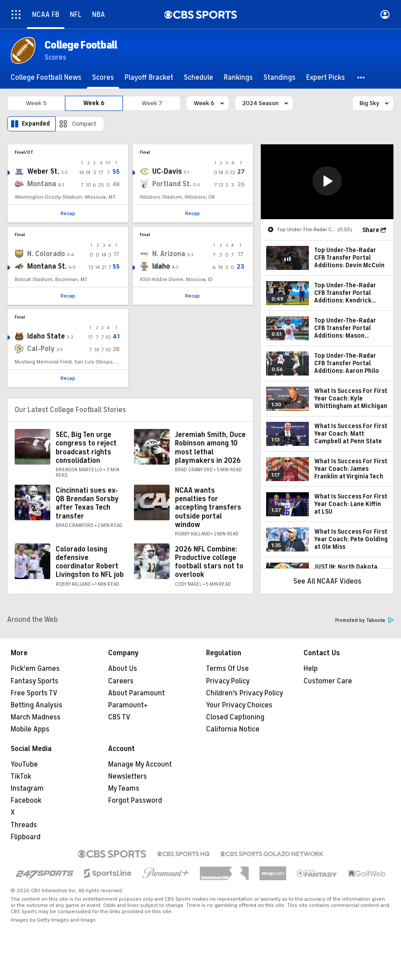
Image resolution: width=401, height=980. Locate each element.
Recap (68, 213)
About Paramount (136, 693)
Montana (42, 184)
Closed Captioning (235, 717)
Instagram (27, 788)
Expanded (36, 124)
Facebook (26, 800)
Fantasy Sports (34, 681)
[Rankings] (238, 78)
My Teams (124, 788)
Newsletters (128, 776)
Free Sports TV (34, 693)
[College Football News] (46, 78)
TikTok (21, 776)
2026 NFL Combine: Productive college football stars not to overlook (209, 562)
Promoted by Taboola (365, 620)
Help (311, 669)
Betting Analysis (36, 705)
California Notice (233, 729)
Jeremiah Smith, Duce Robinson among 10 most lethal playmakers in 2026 (210, 448)
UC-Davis (167, 171)
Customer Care (328, 681)
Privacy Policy (228, 681)
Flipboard (26, 837)
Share (371, 230)
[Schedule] (198, 78)
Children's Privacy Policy (245, 693)
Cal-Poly (41, 349)
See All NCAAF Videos (327, 581)
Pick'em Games (35, 669)
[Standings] (279, 78)
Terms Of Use (227, 669)
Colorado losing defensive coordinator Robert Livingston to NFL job (90, 562)
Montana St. (47, 266)
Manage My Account (140, 764)
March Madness (36, 717)
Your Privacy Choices (239, 705)
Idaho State (46, 336)
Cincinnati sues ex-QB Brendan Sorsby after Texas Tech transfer (87, 503)
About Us (123, 669)
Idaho (161, 266)
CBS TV (119, 717)
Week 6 (94, 103)
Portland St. (172, 184)
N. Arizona (169, 254)
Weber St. (43, 171)
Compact (84, 124)
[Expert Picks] (326, 78)
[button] (361, 78)
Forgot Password (135, 800)
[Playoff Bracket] (149, 78)
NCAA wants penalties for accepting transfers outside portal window (208, 508)
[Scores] (103, 78)
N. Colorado (46, 254)
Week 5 (36, 103)
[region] (327, 182)
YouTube (24, 764)
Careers (121, 681)
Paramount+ (128, 705)
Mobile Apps (30, 729)
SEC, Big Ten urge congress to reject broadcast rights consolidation (86, 448)
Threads (24, 825)
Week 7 (152, 103)
